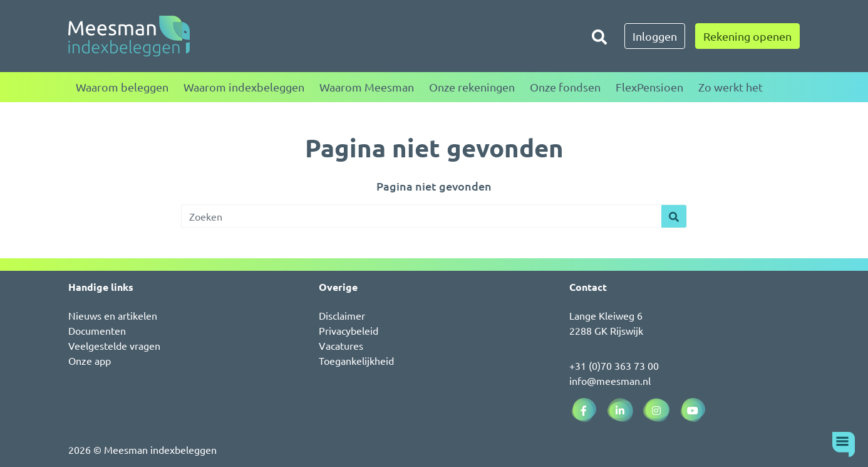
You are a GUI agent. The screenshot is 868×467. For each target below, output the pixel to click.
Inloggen (655, 36)
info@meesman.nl (610, 380)
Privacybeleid (349, 330)
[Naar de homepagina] (129, 36)
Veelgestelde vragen (114, 345)
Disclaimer (342, 315)
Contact (588, 287)
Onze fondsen (565, 87)
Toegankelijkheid (356, 360)
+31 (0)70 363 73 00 (614, 365)
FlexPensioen (649, 87)
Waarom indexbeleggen (244, 87)
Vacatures (341, 345)
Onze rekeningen (472, 87)
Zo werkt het (731, 87)
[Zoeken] (599, 36)
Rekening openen (747, 36)
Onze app (90, 360)
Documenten (97, 330)
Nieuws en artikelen (113, 315)
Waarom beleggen (122, 87)
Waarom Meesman (367, 87)
